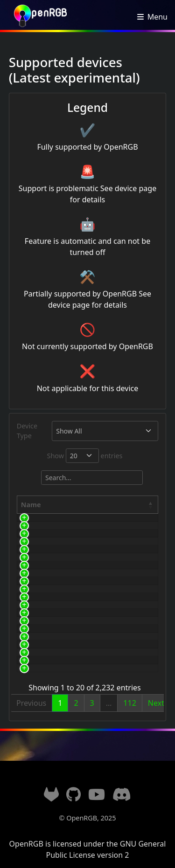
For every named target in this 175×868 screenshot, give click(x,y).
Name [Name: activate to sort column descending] (31, 505)
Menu (157, 17)
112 (129, 703)
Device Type (27, 431)
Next (156, 703)
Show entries (85, 456)
